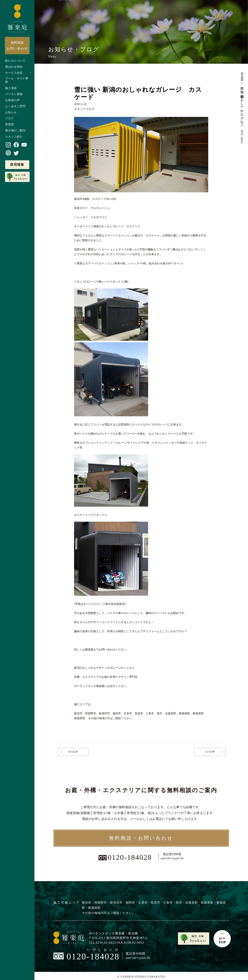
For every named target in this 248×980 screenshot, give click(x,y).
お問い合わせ (17, 45)
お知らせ (11, 112)
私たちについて (15, 61)
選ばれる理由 (14, 67)
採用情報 (17, 165)
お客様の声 (12, 100)
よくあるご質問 (15, 106)
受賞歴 (9, 124)
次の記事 (210, 751)
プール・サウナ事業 (17, 80)
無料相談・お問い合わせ (141, 838)
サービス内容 (14, 73)
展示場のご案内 (15, 130)
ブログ (9, 118)
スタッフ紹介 (14, 137)
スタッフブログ (84, 109)
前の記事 (73, 751)
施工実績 (11, 88)
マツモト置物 (14, 94)
